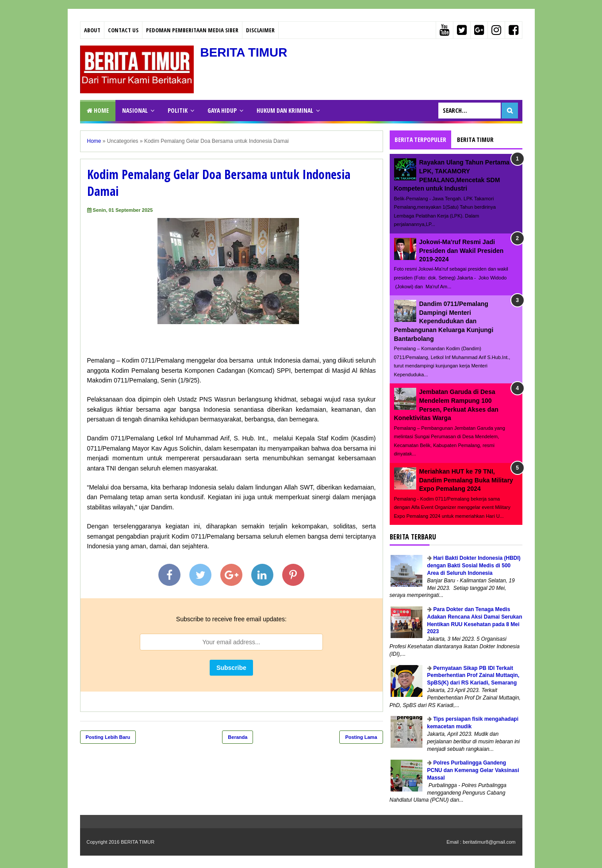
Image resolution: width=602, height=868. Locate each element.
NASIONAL (135, 110)
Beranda (238, 737)
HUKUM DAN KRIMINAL (285, 110)
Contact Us (123, 30)
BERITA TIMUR (244, 52)
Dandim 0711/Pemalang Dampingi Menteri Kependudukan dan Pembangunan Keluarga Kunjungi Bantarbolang (444, 321)
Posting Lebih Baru (108, 737)
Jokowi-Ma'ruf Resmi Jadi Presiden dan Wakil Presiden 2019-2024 (462, 250)
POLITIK (178, 110)
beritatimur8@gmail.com (489, 842)
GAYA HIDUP (222, 110)
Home (98, 110)
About (92, 30)
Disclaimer (260, 30)
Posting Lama (361, 737)
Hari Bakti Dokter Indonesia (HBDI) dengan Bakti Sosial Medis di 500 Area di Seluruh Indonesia (474, 566)
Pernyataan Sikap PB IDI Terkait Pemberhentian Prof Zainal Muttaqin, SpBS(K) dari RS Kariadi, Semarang (474, 676)
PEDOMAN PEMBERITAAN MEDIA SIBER (192, 30)
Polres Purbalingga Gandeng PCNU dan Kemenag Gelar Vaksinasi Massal (473, 770)
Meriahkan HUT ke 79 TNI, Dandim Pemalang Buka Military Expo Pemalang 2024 (466, 480)
